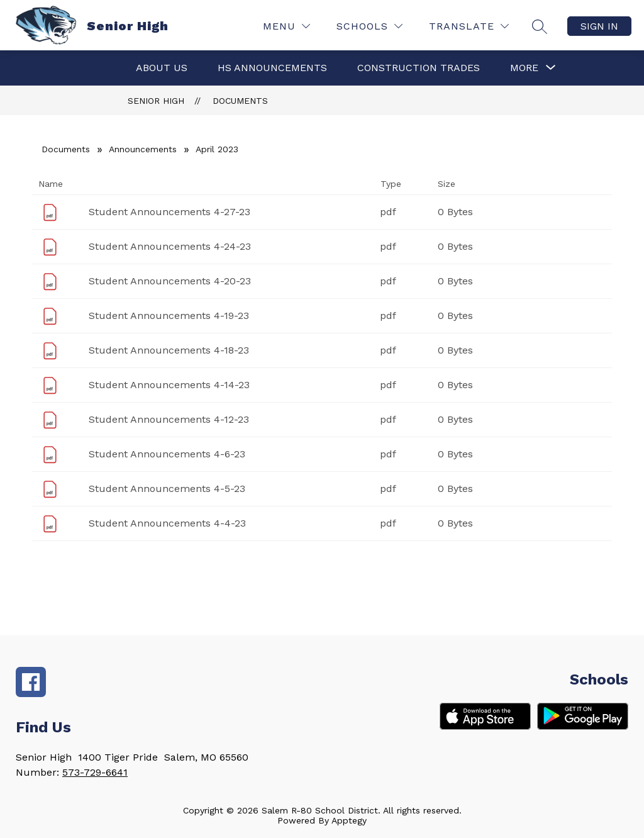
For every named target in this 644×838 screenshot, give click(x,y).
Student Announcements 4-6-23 (167, 454)
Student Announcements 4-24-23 (170, 246)
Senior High (156, 101)
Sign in (599, 26)
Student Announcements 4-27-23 (169, 212)
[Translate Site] (469, 26)
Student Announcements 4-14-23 (169, 385)
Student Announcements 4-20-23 (170, 281)
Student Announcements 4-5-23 (167, 489)
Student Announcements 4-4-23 (167, 523)
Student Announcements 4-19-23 (169, 316)
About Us (162, 68)
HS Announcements (272, 68)
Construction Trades (419, 68)
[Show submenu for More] (524, 68)
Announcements (143, 149)
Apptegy (349, 820)
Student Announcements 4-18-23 (169, 350)
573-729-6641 (95, 772)
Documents (240, 101)
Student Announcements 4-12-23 (169, 419)
